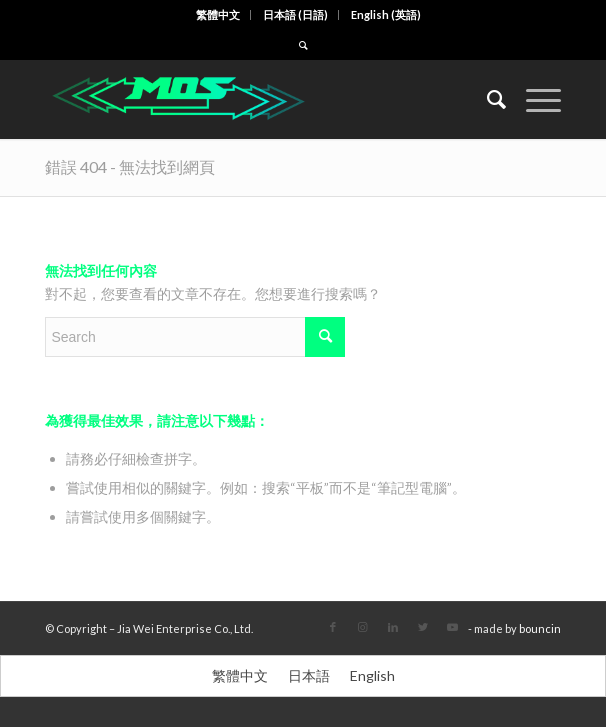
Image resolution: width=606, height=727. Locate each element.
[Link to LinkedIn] (393, 627)
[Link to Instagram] (363, 627)
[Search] (486, 99)
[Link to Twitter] (423, 627)
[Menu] (533, 99)
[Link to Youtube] (453, 627)
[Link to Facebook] (333, 627)
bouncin (540, 628)
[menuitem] (218, 15)
